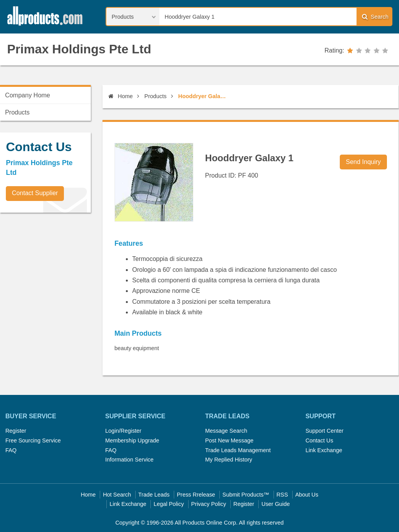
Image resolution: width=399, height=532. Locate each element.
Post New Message (229, 440)
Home (120, 96)
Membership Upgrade (132, 440)
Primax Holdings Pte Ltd (79, 49)
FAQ (11, 450)
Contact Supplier (35, 193)
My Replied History (229, 460)
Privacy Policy (209, 504)
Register (16, 431)
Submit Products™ (246, 495)
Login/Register (123, 431)
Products (156, 96)
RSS (282, 495)
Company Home (28, 95)
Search (375, 17)
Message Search (226, 431)
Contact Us (319, 440)
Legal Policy (169, 504)
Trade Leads (154, 495)
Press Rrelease (196, 495)
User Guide (276, 504)
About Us (307, 495)
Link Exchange (324, 450)
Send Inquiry (364, 162)
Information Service (129, 460)
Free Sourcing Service (33, 440)
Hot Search (117, 495)
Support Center (325, 431)
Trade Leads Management (238, 450)
